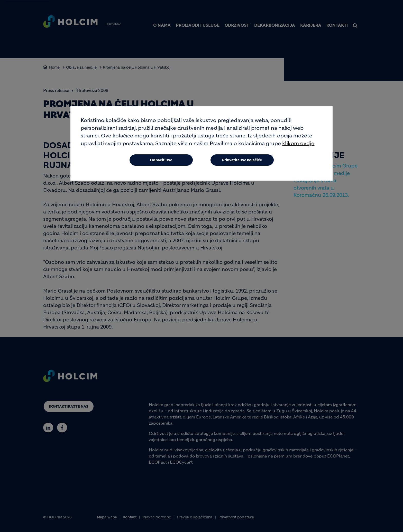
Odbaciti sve (161, 160)
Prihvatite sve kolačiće (242, 160)
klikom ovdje (298, 143)
